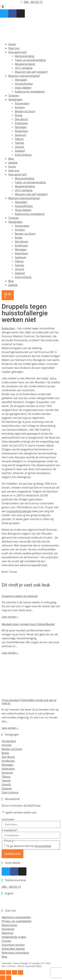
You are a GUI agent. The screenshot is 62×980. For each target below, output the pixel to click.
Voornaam (8, 819)
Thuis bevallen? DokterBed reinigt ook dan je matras (29, 702)
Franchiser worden (13, 945)
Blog (11, 159)
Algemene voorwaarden (16, 917)
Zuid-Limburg (23, 155)
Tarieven (14, 96)
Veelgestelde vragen (14, 937)
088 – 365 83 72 (11, 887)
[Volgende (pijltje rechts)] (9, 978)
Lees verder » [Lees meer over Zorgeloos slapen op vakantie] (10, 617)
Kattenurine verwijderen (30, 92)
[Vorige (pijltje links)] (3, 978)
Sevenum (21, 135)
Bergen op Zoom (25, 111)
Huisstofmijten (24, 84)
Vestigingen (15, 99)
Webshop (7, 933)
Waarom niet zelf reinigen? (31, 72)
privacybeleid (43, 846)
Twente (19, 143)
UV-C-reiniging (24, 68)
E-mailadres (10, 830)
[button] (3, 7)
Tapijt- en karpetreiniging (30, 60)
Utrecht (20, 147)
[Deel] (15, 972)
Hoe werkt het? (18, 52)
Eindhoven (21, 123)
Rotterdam (21, 131)
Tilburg (19, 139)
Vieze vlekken (23, 88)
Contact (6, 941)
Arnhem (20, 107)
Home (12, 44)
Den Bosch (21, 119)
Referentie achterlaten (15, 953)
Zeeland (20, 151)
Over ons (14, 48)
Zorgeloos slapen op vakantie (20, 596)
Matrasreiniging (25, 56)
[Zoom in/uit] (3, 972)
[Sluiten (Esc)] (21, 972)
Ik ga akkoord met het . (29, 846)
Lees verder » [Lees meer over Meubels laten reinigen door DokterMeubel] (10, 653)
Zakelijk (13, 163)
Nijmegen (21, 127)
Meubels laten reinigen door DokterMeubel (28, 624)
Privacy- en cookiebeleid (16, 921)
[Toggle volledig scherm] (9, 972)
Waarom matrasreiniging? (24, 76)
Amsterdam (22, 103)
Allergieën (21, 80)
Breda (19, 115)
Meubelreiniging (25, 64)
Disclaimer (8, 929)
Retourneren (10, 925)
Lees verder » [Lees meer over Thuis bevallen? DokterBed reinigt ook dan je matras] (10, 728)
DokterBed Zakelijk (13, 949)
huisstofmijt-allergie (19, 511)
